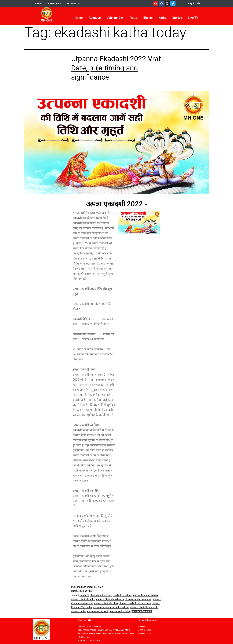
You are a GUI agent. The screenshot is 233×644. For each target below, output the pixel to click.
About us (95, 18)
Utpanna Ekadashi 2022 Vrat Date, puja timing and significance (116, 68)
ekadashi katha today (101, 595)
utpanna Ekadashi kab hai (145, 595)
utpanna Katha (78, 611)
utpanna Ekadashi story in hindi (135, 603)
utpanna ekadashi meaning (138, 599)
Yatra (134, 18)
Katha (162, 18)
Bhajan (148, 18)
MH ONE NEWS (56, 3)
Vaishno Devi (116, 18)
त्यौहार (90, 591)
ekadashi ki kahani (122, 595)
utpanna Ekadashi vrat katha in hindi (111, 607)
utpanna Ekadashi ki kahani (110, 599)
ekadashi (84, 595)
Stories (177, 18)
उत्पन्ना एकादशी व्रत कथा (142, 611)
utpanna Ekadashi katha (83, 599)
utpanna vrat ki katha (120, 611)
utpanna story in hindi (98, 611)
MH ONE (39, 3)
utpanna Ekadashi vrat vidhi (144, 607)
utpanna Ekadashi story (106, 603)
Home (79, 18)
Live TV (193, 18)
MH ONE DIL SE (76, 3)
